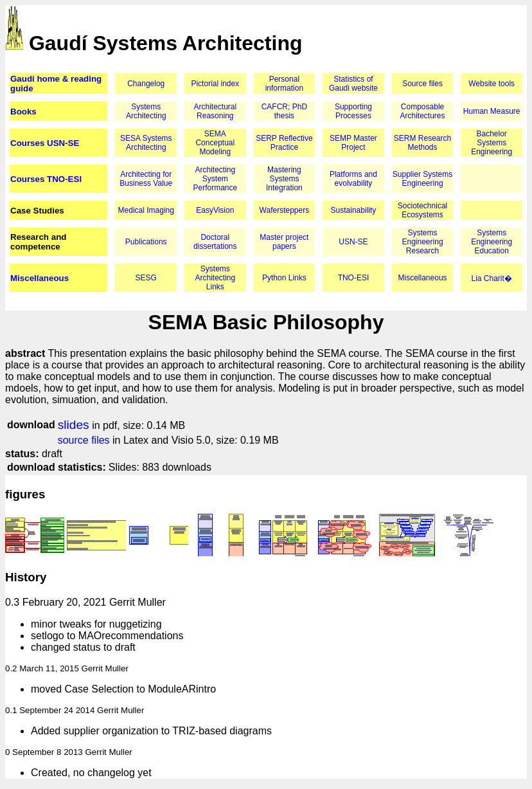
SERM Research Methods (422, 143)
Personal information (284, 84)
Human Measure (492, 111)
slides (74, 425)
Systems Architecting (146, 111)
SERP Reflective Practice (284, 143)
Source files (422, 84)
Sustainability (354, 210)
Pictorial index (215, 84)
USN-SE (353, 242)
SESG (146, 278)
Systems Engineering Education (492, 242)
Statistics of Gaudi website (353, 84)
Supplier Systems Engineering (422, 179)
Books (23, 112)
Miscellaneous (40, 278)
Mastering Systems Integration (284, 179)
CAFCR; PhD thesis (284, 111)
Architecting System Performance (215, 179)
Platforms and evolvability (353, 179)
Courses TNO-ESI (46, 179)
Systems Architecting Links (215, 278)
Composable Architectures (423, 111)
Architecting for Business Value (146, 179)
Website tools (492, 84)
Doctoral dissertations (215, 242)
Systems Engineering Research (423, 242)
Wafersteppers (285, 210)
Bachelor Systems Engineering (492, 143)
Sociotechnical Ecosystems (422, 210)
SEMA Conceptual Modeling (215, 143)
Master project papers (284, 242)
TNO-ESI (354, 278)
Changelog (146, 84)
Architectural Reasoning (215, 111)
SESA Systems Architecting (146, 143)
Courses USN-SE (45, 143)
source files (84, 440)
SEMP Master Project (353, 143)
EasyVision (215, 210)
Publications (146, 242)
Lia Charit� (491, 278)
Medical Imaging (146, 210)
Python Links (284, 278)
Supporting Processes (353, 111)
